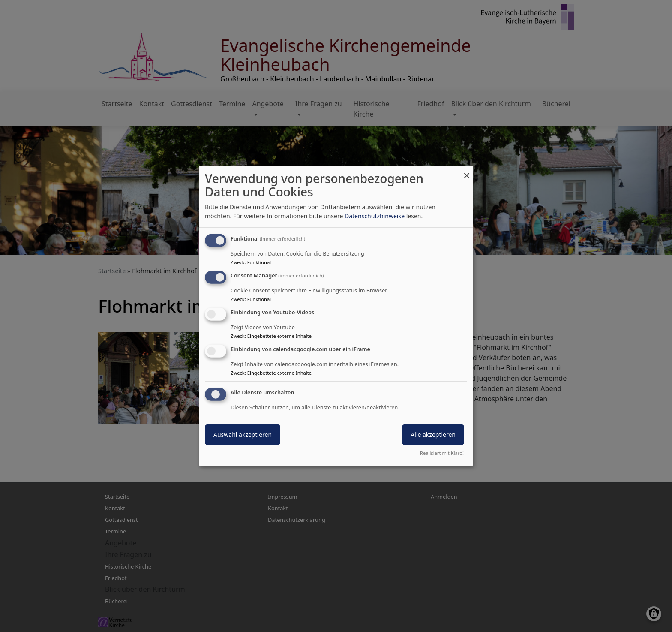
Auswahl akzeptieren (243, 434)
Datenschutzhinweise (375, 216)
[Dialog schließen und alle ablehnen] (467, 171)
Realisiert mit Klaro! (442, 453)
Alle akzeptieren (433, 434)
